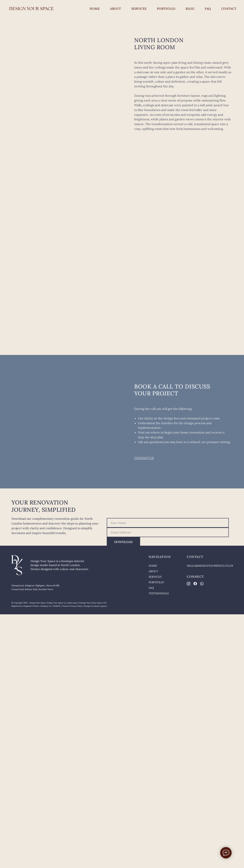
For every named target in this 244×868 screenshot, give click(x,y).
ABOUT (116, 9)
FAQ (208, 9)
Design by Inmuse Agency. (96, 606)
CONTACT (229, 9)
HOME (95, 9)
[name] (168, 523)
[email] (168, 532)
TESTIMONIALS (159, 593)
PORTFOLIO (166, 9)
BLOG (190, 9)
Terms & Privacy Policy (72, 606)
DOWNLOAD (123, 542)
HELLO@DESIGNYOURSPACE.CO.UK (210, 566)
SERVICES (139, 9)
